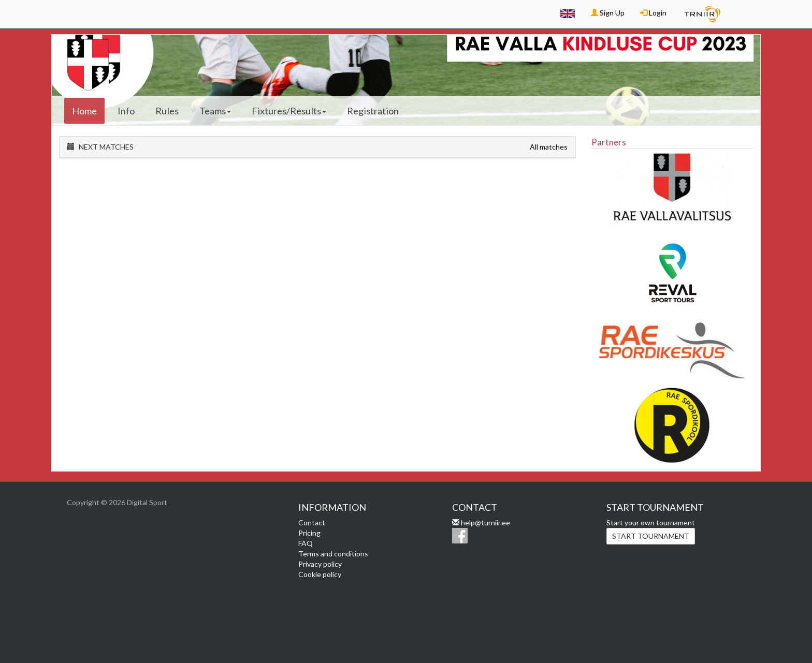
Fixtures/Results (289, 111)
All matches (549, 147)
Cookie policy (320, 574)
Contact (312, 522)
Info (126, 111)
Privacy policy (320, 564)
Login (653, 13)
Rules (167, 111)
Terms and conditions (333, 554)
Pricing (309, 533)
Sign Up (608, 13)
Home (84, 111)
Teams (215, 111)
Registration (373, 111)
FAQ (306, 543)
